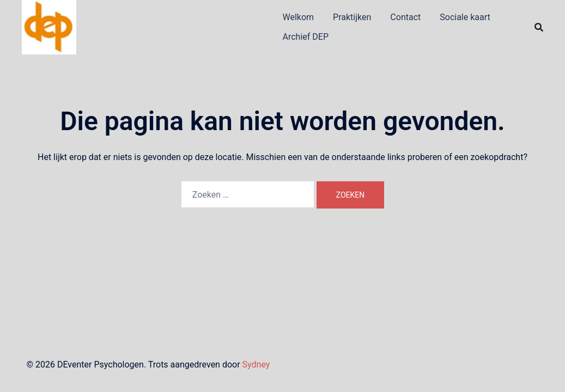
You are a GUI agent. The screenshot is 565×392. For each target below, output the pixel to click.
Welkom (299, 17)
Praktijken (352, 17)
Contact (405, 17)
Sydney (256, 365)
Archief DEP (306, 37)
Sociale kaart (465, 17)
